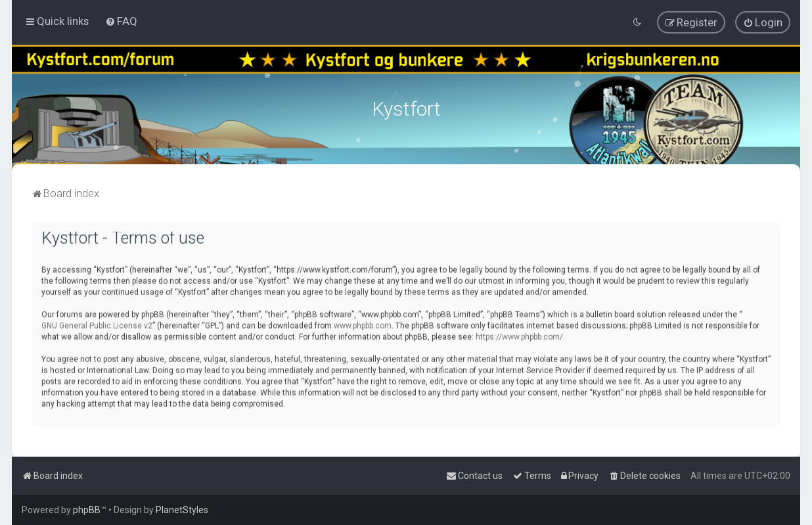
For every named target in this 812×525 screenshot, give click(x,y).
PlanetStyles (182, 510)
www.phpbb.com (363, 324)
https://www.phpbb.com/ (519, 335)
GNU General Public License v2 (97, 324)
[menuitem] (121, 21)
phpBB (87, 510)
